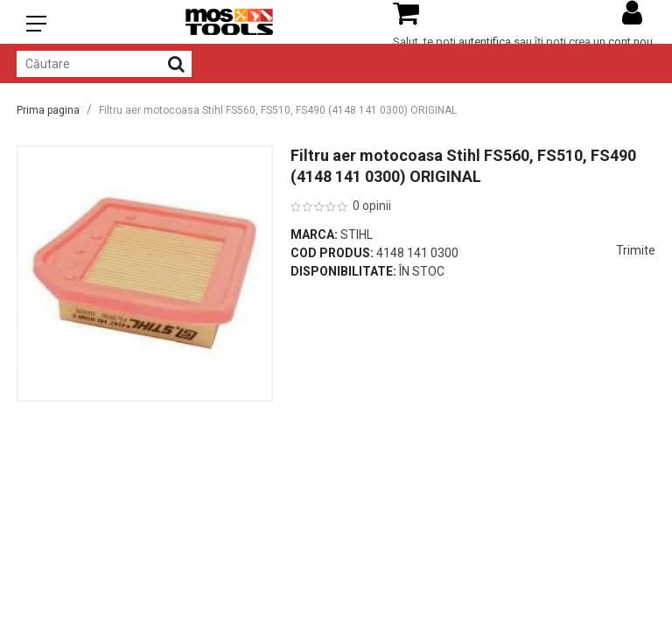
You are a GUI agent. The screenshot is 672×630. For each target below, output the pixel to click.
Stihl (357, 234)
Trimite (636, 250)
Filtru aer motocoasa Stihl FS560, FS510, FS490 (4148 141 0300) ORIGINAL (278, 110)
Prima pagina (48, 110)
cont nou (630, 42)
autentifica (485, 42)
